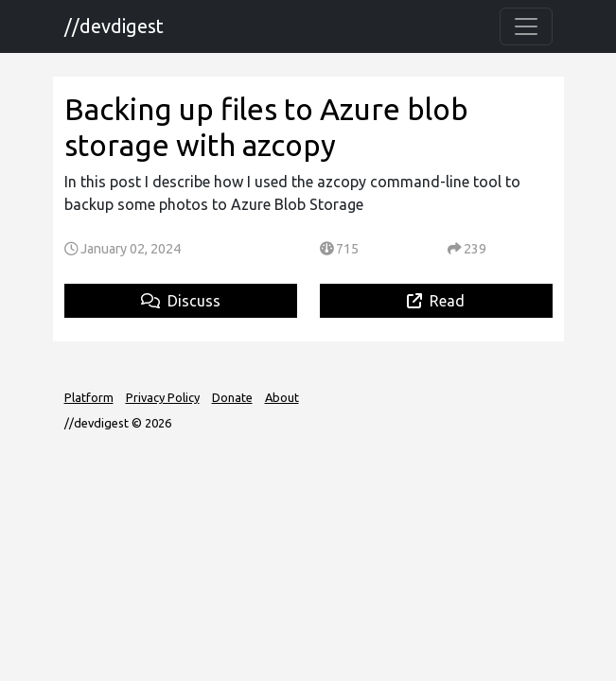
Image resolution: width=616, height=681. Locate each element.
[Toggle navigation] (526, 26)
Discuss (181, 301)
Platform (89, 397)
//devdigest (114, 26)
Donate (232, 397)
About (282, 397)
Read (436, 301)
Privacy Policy (163, 397)
